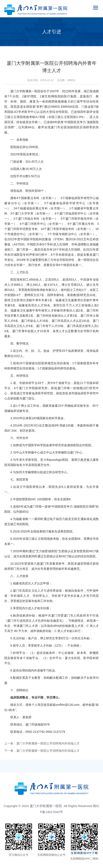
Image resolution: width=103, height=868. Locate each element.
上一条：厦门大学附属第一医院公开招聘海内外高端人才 (42, 743)
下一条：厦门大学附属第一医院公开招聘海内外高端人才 (42, 751)
